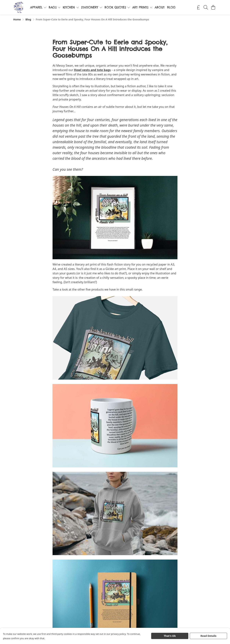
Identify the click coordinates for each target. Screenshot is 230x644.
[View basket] (213, 7)
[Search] (206, 7)
